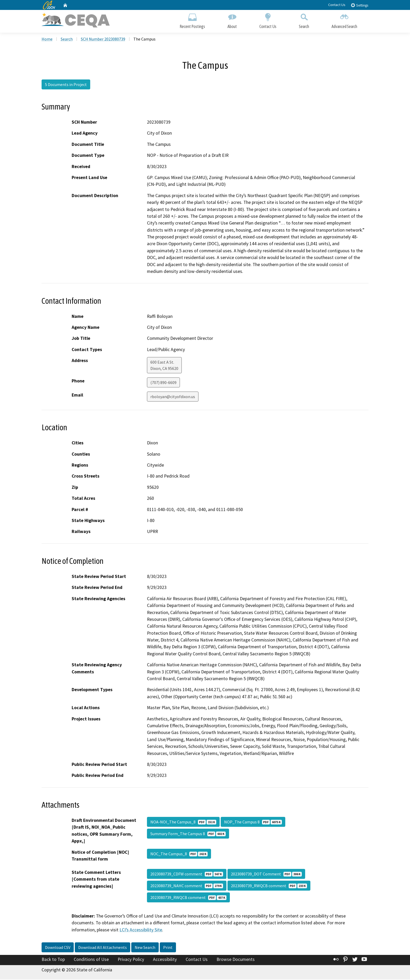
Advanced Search (344, 20)
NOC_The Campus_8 (179, 854)
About (232, 20)
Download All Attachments (102, 948)
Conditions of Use (91, 960)
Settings (359, 5)
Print (168, 948)
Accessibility (165, 960)
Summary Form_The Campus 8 (188, 834)
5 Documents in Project (66, 85)
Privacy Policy (131, 960)
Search (304, 20)
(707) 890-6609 (163, 383)
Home (47, 39)
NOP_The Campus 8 (253, 822)
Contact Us (337, 5)
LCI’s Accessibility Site (141, 930)
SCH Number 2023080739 (103, 39)
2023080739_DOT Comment (266, 874)
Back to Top (53, 960)
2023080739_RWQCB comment (269, 886)
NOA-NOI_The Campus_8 (183, 822)
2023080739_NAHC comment (187, 886)
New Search (145, 948)
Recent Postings (192, 20)
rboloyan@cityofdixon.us (173, 397)
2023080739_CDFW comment (187, 874)
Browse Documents (236, 960)
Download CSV (58, 948)
